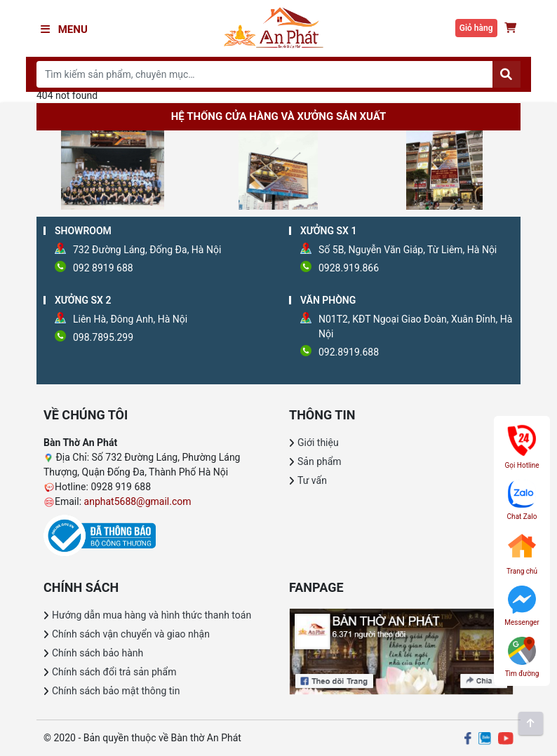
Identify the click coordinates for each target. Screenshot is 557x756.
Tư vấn (312, 480)
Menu (64, 29)
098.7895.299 (103, 337)
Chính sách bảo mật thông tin (116, 691)
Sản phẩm (320, 461)
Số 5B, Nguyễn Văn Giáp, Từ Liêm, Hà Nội (408, 250)
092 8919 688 (103, 268)
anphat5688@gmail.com (138, 501)
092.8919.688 (349, 352)
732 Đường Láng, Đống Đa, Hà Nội (147, 250)
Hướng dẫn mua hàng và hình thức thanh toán (152, 615)
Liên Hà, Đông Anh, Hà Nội (130, 319)
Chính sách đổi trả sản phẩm (114, 672)
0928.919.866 (349, 268)
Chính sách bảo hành (98, 653)
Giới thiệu (318, 443)
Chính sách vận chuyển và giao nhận (131, 634)
